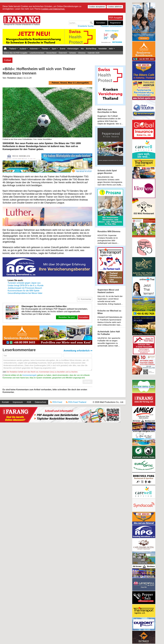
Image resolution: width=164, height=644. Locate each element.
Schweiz (73, 53)
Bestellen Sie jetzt (67, 317)
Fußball (7, 60)
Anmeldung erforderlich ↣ (78, 351)
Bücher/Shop (91, 49)
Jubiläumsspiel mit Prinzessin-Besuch (25, 288)
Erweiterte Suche (86, 26)
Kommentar (86, 299)
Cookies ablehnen (115, 7)
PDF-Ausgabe (116, 18)
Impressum (18, 402)
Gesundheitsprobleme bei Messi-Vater (25, 293)
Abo (82, 49)
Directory (82, 53)
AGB (29, 402)
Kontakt (5, 402)
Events (63, 49)
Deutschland (51, 53)
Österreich (63, 53)
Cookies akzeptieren (97, 7)
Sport (55, 49)
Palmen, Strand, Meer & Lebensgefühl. (70, 83)
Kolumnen (35, 49)
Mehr (112, 49)
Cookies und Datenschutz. (53, 9)
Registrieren (115, 23)
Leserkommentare (37, 53)
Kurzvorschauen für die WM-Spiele (24, 291)
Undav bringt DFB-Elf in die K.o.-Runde (26, 285)
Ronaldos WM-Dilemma (109, 231)
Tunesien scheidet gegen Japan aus (24, 283)
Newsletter (103, 49)
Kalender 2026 (94, 53)
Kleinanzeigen (73, 49)
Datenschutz (41, 402)
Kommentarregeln (30, 375)
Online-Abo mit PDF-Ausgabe (16, 53)
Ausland (24, 49)
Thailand (13, 49)
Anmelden (101, 23)
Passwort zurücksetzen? (112, 26)
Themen (46, 49)
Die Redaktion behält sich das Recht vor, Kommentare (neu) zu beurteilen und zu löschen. (42, 372)
